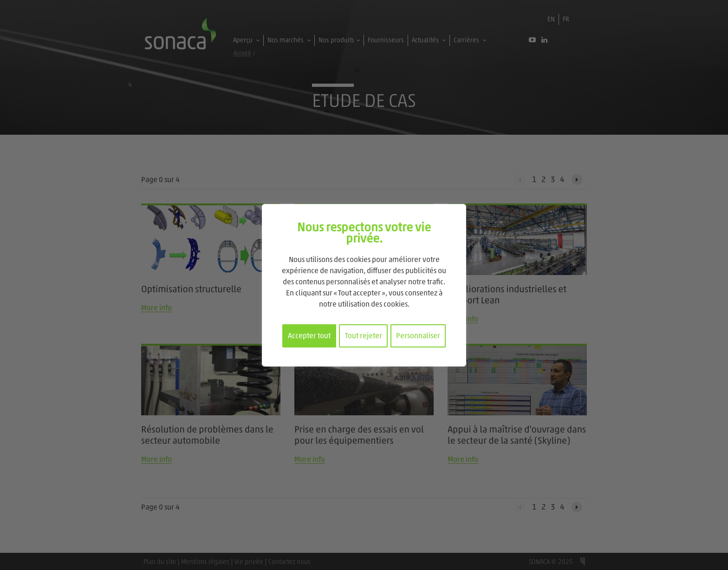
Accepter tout (309, 336)
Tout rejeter (364, 336)
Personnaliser (418, 336)
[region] (364, 285)
